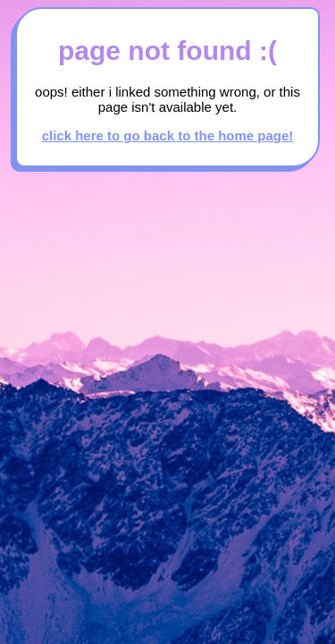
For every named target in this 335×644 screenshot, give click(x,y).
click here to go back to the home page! (168, 136)
